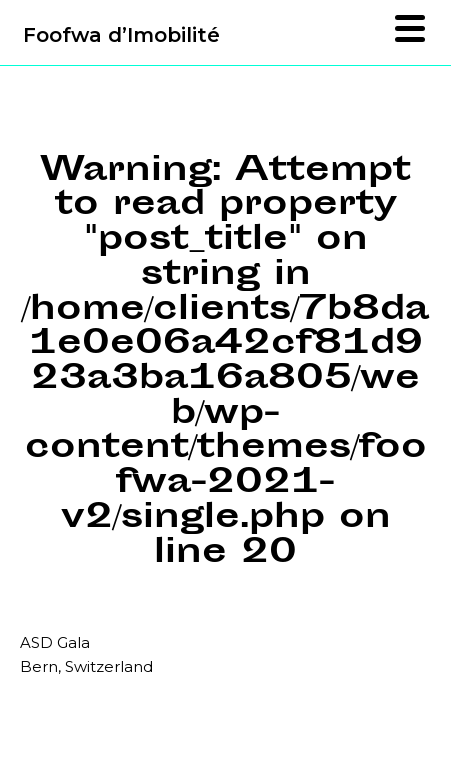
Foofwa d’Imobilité (121, 35)
